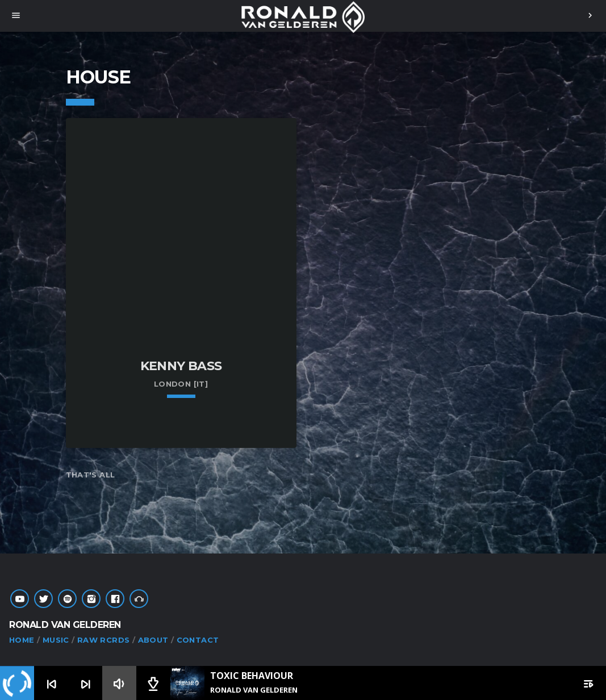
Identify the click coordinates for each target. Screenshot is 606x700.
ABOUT (153, 640)
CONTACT (198, 640)
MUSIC (56, 640)
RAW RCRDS (104, 640)
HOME (22, 640)
